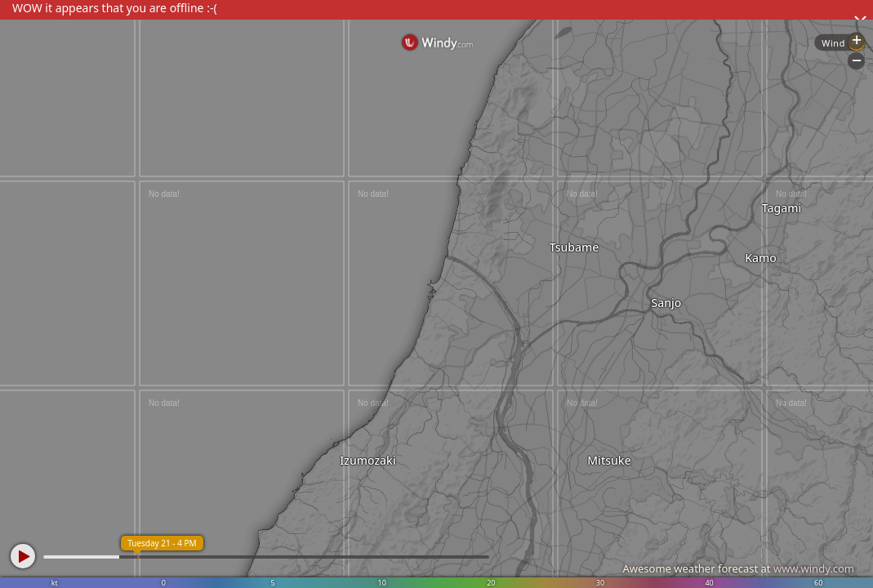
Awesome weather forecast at (738, 568)
